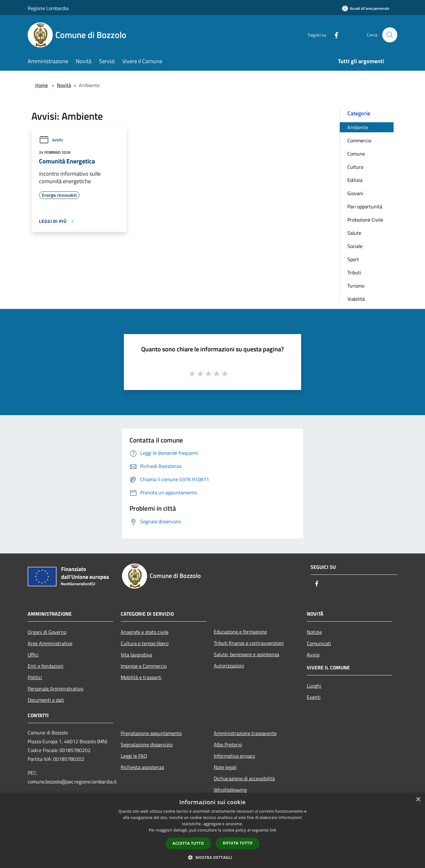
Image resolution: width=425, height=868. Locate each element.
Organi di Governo (47, 632)
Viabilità (356, 299)
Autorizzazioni (229, 666)
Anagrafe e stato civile (145, 632)
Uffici (33, 655)
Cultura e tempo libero (145, 643)
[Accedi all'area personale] (366, 8)
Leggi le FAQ (134, 756)
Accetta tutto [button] (188, 843)
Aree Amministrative (50, 643)
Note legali (225, 767)
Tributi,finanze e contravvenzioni (249, 643)
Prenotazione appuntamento (151, 733)
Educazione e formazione (240, 632)
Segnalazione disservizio (147, 744)
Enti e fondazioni (46, 666)
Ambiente (358, 127)
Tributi (354, 272)
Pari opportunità (365, 206)
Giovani (355, 193)
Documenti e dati (46, 700)
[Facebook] (334, 35)
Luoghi (314, 686)
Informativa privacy (235, 756)
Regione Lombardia (48, 8)
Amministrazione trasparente (245, 733)
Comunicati (319, 643)
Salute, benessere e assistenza (246, 654)
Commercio (359, 140)
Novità (64, 85)
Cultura (355, 167)
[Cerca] (390, 35)
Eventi (314, 697)
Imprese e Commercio (144, 666)
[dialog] (213, 830)
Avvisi (51, 140)
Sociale (355, 246)
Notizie (314, 632)
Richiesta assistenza (142, 767)
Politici (35, 677)
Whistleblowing (230, 790)
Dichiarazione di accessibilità (244, 778)
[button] (213, 857)
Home (41, 85)
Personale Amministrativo (55, 689)
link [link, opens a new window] (273, 830)
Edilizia (355, 180)
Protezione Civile (365, 220)
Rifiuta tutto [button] (238, 843)
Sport (353, 259)
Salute (354, 233)
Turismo (356, 286)
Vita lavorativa (136, 655)
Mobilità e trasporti (141, 677)
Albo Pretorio (228, 744)
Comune (356, 154)
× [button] (418, 800)
